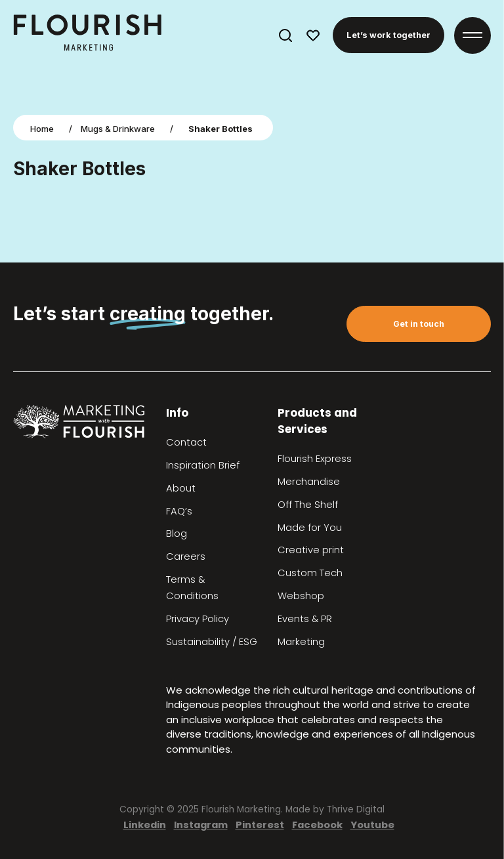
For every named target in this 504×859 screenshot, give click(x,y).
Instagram (201, 825)
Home (42, 129)
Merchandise (309, 482)
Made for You (310, 528)
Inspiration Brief (203, 465)
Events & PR (305, 619)
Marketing (301, 642)
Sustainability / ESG (212, 642)
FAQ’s (179, 511)
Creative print (311, 550)
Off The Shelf (308, 505)
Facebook (317, 825)
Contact (186, 442)
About (181, 488)
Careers (186, 556)
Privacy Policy (198, 619)
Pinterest (260, 825)
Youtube (372, 825)
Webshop (301, 596)
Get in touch (419, 324)
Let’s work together (388, 35)
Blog (177, 534)
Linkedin (145, 825)
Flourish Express (315, 459)
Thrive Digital (356, 809)
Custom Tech (310, 573)
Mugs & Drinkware (118, 129)
